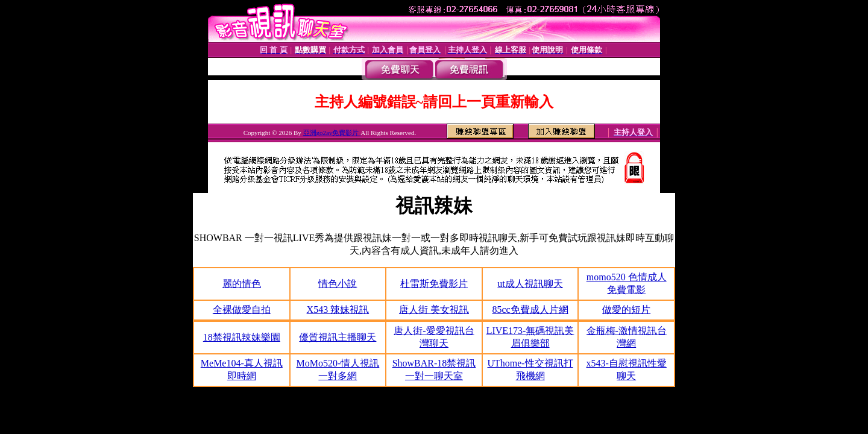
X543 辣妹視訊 (338, 310)
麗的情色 (242, 284)
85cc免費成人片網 (530, 310)
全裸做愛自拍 (242, 310)
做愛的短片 (626, 310)
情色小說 (338, 284)
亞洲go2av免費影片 (332, 133)
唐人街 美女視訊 (434, 310)
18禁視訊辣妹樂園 (242, 337)
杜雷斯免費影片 (434, 284)
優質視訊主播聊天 (338, 337)
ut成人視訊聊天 (530, 284)
